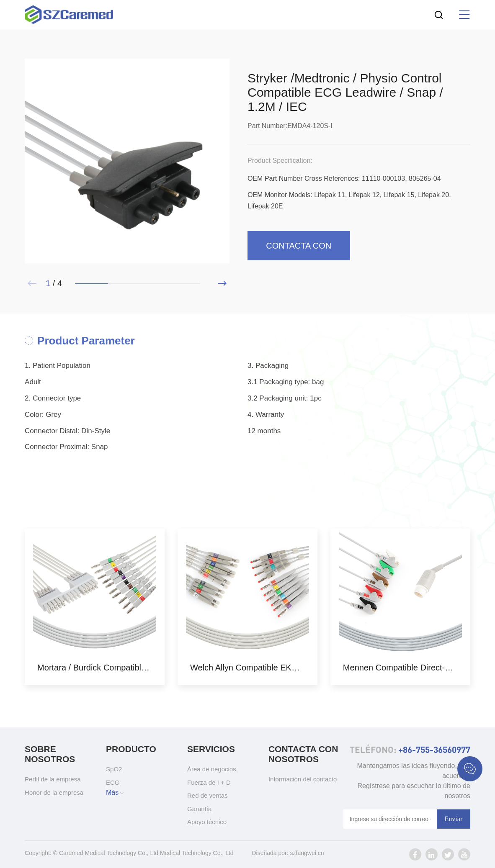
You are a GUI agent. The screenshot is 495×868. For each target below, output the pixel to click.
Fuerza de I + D (209, 782)
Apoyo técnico (207, 822)
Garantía (199, 809)
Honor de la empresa (54, 792)
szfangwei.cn (307, 853)
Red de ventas (208, 795)
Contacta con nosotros (299, 251)
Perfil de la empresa (53, 779)
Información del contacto (303, 779)
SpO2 (114, 769)
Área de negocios (212, 769)
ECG (113, 782)
